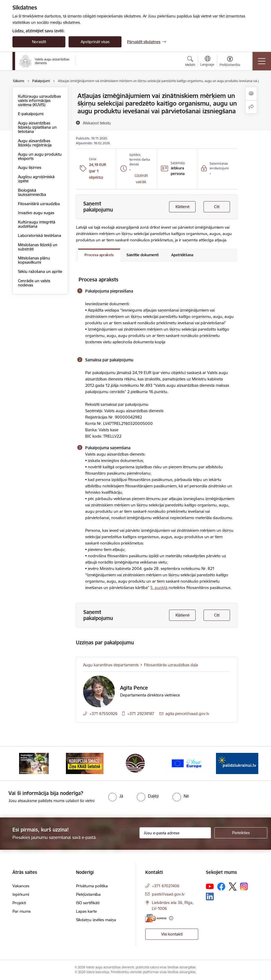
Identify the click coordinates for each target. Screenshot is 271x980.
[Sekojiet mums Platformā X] (233, 887)
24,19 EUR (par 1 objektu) (98, 171)
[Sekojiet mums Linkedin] (210, 897)
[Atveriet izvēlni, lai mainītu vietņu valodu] (207, 62)
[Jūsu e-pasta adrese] (175, 833)
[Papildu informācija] (171, 918)
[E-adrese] (156, 918)
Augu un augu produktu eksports (40, 156)
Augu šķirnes (30, 167)
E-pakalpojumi (31, 114)
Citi (217, 207)
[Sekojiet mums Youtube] (210, 886)
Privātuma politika (92, 886)
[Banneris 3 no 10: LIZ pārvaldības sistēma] (135, 763)
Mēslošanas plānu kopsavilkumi (34, 260)
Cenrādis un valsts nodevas (34, 283)
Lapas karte (86, 911)
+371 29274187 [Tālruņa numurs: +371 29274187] (141, 714)
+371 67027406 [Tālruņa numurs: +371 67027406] (166, 886)
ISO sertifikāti (88, 903)
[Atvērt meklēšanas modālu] (190, 62)
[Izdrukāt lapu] (251, 94)
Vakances (21, 886)
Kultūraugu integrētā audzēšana (37, 224)
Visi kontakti (172, 934)
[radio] (116, 796)
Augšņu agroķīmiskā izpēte (36, 179)
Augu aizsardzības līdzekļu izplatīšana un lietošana (37, 127)
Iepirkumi (21, 894)
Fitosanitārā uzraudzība (39, 204)
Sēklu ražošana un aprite (40, 271)
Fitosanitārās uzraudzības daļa (171, 665)
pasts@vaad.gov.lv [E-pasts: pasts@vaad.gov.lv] (168, 894)
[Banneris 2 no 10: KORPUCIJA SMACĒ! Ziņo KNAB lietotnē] (85, 763)
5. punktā (159, 588)
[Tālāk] (250, 763)
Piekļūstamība (88, 894)
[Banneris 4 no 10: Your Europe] (186, 763)
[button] (141, 179)
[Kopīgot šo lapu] (251, 107)
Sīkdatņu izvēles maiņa (96, 920)
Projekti (19, 903)
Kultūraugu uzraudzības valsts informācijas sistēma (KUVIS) (39, 100)
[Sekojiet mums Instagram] (244, 886)
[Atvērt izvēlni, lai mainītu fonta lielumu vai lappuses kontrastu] (230, 62)
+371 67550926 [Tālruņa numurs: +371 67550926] (103, 714)
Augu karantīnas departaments (111, 665)
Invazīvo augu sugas (36, 213)
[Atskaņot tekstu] (97, 123)
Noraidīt (39, 42)
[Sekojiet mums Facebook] (221, 887)
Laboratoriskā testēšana (40, 235)
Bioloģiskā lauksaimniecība (32, 192)
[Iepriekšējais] (21, 763)
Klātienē (182, 207)
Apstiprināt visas (95, 42)
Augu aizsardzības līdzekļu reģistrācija (35, 143)
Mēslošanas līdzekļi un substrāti (38, 247)
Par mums (22, 911)
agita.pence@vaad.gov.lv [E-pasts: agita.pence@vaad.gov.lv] (187, 714)
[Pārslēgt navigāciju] (262, 61)
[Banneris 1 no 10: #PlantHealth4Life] (34, 763)
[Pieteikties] (241, 833)
